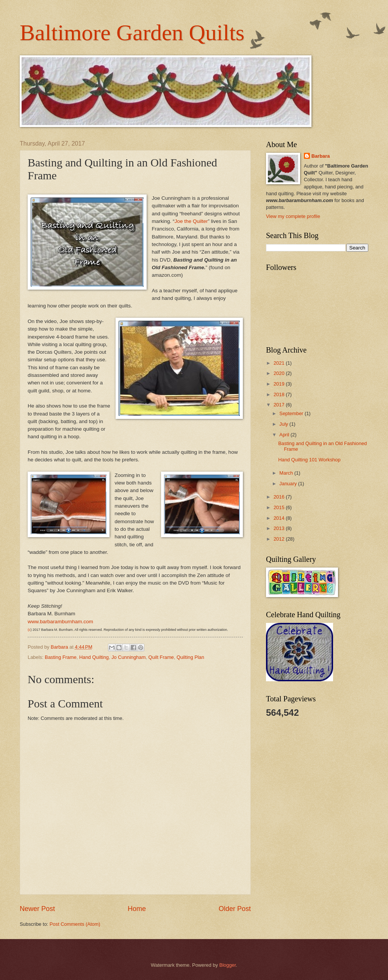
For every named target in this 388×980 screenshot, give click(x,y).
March (287, 473)
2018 (280, 394)
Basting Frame (61, 657)
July (284, 424)
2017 (280, 405)
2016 (280, 497)
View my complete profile (293, 216)
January (289, 484)
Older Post (235, 909)
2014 (280, 518)
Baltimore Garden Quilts (132, 33)
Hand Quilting (94, 657)
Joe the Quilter (191, 221)
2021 (280, 363)
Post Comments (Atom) (75, 924)
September (292, 413)
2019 (280, 384)
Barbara (321, 156)
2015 (280, 507)
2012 (280, 539)
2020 (280, 373)
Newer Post (37, 909)
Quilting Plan (190, 657)
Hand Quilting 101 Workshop (309, 460)
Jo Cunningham (128, 657)
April (285, 435)
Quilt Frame (161, 657)
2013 (280, 528)
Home (137, 909)
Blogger (228, 965)
